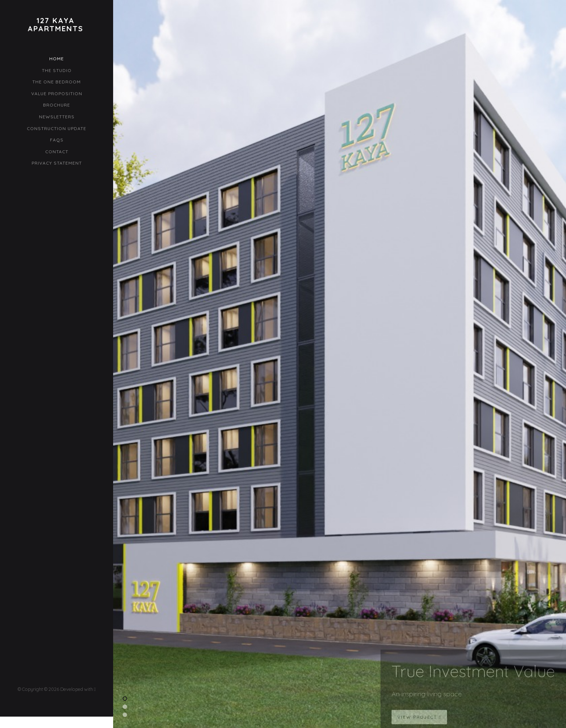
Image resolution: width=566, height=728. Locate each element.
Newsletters (57, 117)
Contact (57, 152)
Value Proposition (57, 94)
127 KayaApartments (55, 25)
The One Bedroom (57, 82)
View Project (419, 721)
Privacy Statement (57, 163)
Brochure (57, 105)
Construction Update (57, 128)
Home (57, 59)
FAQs (57, 140)
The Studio (57, 70)
